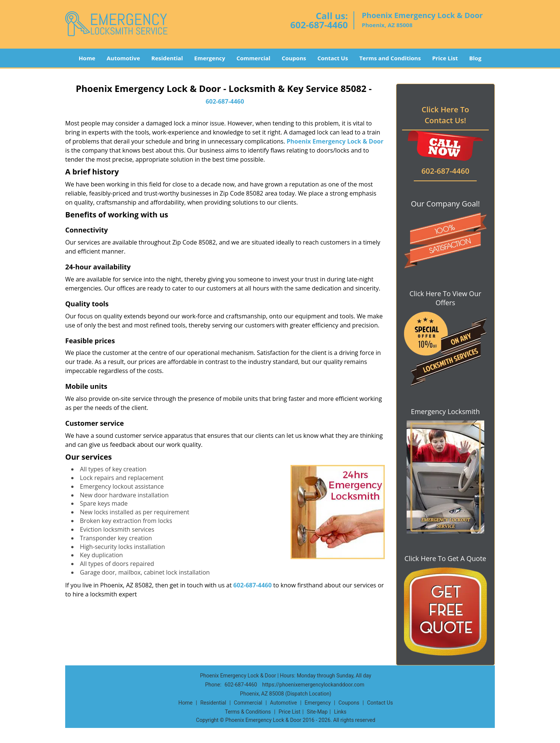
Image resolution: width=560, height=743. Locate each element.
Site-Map (317, 712)
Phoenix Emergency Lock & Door (335, 141)
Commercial (254, 58)
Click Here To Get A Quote (445, 558)
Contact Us (333, 58)
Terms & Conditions (248, 712)
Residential (167, 58)
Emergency (210, 58)
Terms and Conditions (390, 58)
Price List (445, 58)
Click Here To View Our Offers (445, 298)
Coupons (294, 58)
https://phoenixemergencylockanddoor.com (313, 685)
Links (340, 712)
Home (87, 58)
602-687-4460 (319, 25)
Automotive (123, 58)
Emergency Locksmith (445, 411)
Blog (475, 58)
